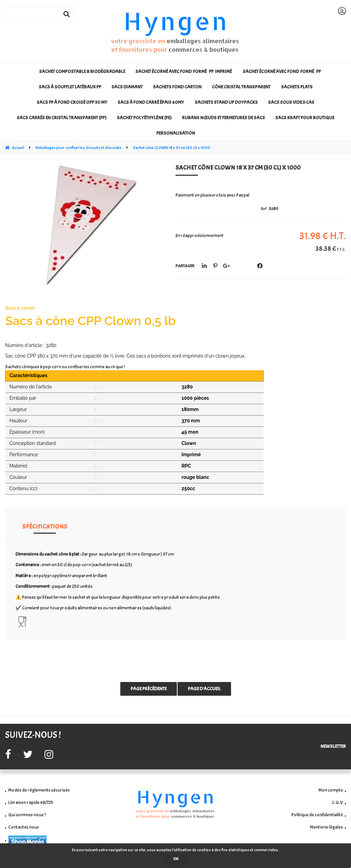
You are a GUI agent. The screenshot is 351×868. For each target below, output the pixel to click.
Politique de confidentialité (317, 815)
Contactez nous (23, 827)
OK (176, 859)
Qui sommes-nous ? (27, 815)
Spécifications (45, 527)
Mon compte (331, 790)
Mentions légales (326, 827)
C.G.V (337, 802)
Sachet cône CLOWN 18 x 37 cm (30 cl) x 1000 (238, 168)
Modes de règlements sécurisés (39, 790)
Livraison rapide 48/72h (31, 802)
